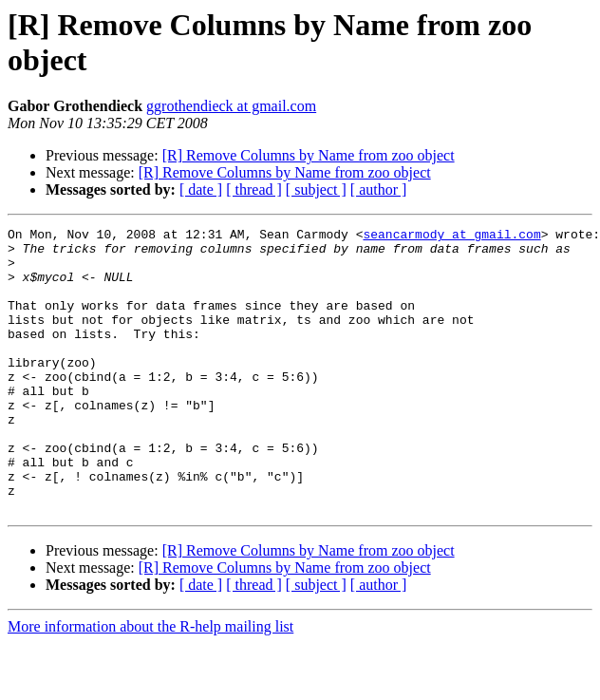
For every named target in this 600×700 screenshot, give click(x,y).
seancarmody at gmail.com (451, 236)
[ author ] (379, 189)
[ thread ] (254, 189)
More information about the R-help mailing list (150, 683)
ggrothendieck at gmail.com (231, 106)
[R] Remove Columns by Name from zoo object (309, 155)
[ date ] (201, 189)
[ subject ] (316, 189)
